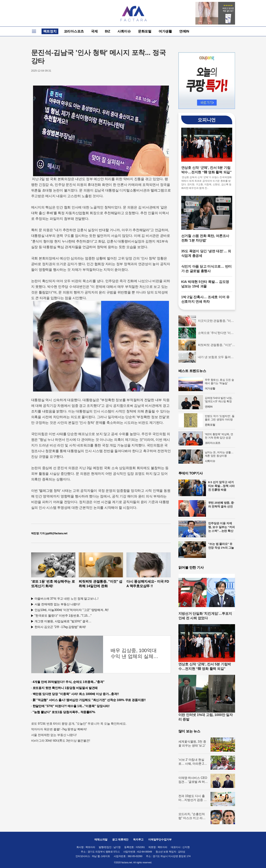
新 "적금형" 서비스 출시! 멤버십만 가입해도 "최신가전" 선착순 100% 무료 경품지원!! (89, 700)
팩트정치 (50, 31)
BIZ (108, 31)
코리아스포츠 (74, 31)
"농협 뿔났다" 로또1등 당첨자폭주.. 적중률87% (64, 712)
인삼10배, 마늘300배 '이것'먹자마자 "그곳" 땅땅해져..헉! (72, 610)
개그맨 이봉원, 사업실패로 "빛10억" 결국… (63, 621)
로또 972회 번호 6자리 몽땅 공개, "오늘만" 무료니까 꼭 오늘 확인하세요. (79, 724)
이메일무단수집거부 (160, 839)
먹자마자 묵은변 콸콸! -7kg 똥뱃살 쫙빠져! (59, 729)
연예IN (184, 31)
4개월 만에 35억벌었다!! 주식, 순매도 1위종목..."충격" (69, 682)
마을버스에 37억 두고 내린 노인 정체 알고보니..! (67, 599)
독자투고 (138, 839)
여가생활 (165, 31)
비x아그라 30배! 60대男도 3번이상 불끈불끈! (61, 741)
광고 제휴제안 (120, 839)
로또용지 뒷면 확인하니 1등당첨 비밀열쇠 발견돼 (65, 688)
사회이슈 (124, 31)
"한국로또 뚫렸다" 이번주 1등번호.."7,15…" (63, 616)
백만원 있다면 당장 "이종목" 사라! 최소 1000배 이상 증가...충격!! (76, 694)
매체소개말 (101, 839)
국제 (94, 31)
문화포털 (145, 31)
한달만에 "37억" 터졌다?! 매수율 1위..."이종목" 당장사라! (71, 706)
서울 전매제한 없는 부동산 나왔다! (57, 604)
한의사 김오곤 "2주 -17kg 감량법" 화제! (60, 627)
